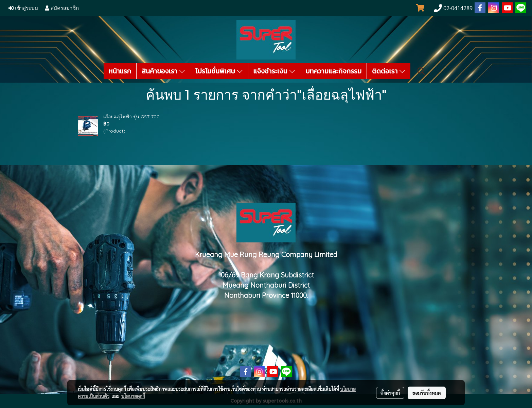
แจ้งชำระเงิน (274, 71)
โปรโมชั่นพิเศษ (219, 71)
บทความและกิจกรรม (333, 71)
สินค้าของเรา (163, 71)
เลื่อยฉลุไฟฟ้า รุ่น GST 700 (131, 117)
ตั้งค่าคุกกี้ (390, 393)
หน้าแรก (120, 71)
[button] (421, 71)
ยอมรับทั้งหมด (427, 393)
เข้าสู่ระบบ (23, 8)
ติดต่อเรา (389, 71)
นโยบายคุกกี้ (133, 396)
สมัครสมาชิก (62, 8)
